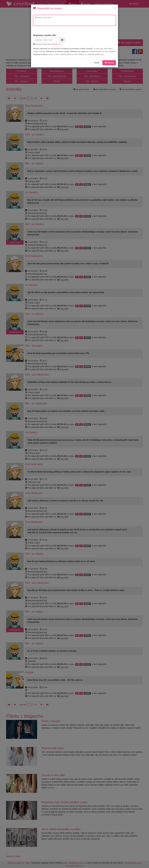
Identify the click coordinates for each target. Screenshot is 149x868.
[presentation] (93, 39)
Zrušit (97, 63)
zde (102, 54)
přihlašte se (56, 44)
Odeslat (109, 63)
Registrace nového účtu (45, 35)
